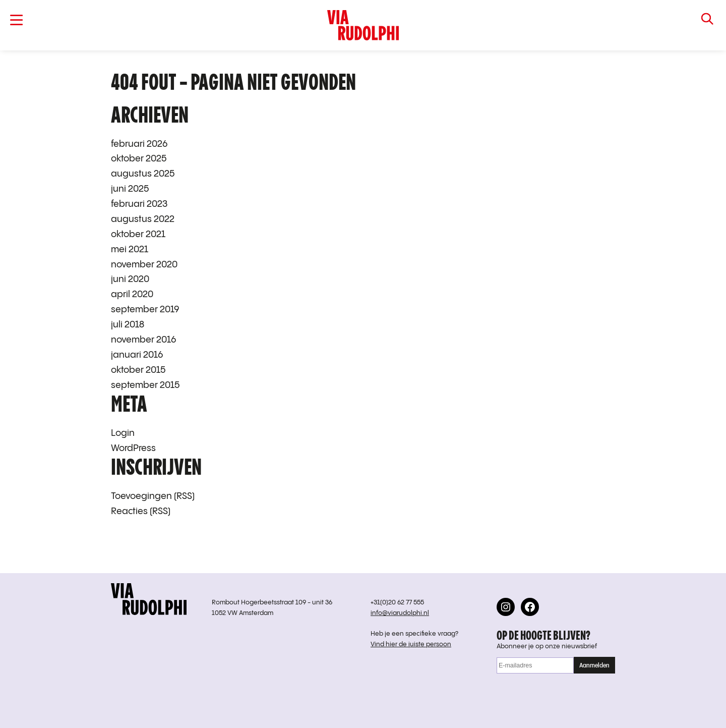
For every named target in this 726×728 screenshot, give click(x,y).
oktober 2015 (138, 370)
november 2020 (144, 265)
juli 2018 (128, 325)
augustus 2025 (143, 174)
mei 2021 (130, 249)
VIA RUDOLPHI (363, 25)
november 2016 (143, 340)
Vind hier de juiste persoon (411, 645)
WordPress (133, 448)
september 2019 (145, 310)
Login (123, 433)
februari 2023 (139, 204)
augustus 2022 (143, 219)
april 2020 (132, 294)
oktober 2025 (139, 159)
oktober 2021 (138, 234)
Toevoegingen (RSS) (153, 496)
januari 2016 (137, 355)
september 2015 (145, 385)
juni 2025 (130, 189)
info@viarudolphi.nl (400, 613)
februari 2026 (139, 144)
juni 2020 (130, 279)
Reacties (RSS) (141, 511)
